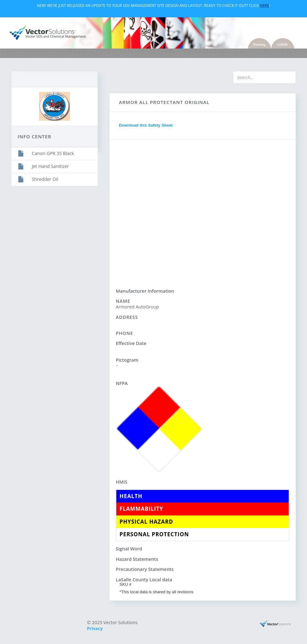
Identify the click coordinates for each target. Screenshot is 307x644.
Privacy (95, 628)
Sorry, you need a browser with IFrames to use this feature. (203, 210)
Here (264, 5)
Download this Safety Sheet (146, 125)
